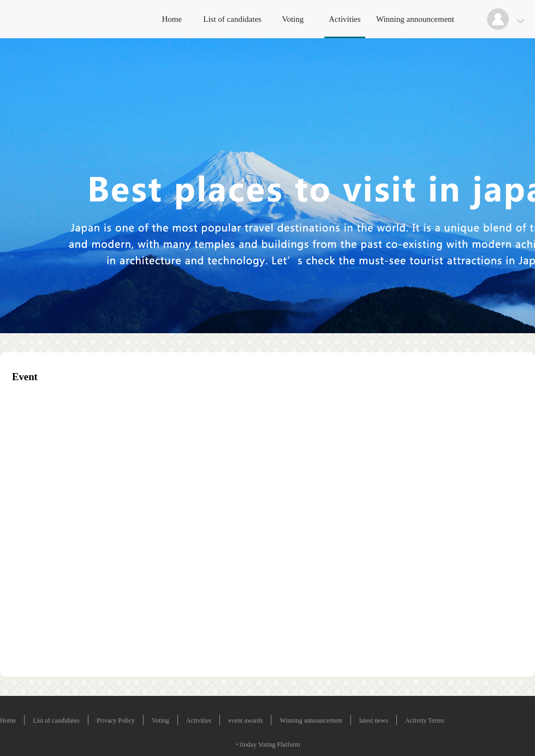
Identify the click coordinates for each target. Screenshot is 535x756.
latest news (374, 720)
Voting (293, 19)
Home (172, 19)
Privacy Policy (116, 720)
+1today (245, 745)
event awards (245, 720)
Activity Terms (425, 720)
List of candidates (232, 19)
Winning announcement (415, 19)
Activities (344, 19)
